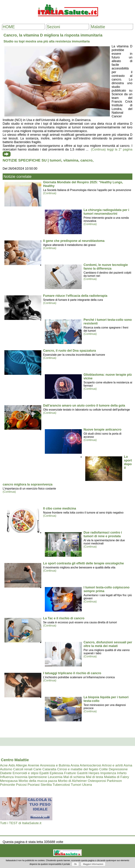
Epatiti (44, 773)
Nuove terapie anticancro (102, 430)
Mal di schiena (74, 777)
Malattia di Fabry (117, 777)
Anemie (33, 765)
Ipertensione (38, 777)
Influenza (7, 777)
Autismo (6, 769)
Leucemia (55, 777)
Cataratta (49, 769)
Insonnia (21, 777)
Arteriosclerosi (90, 765)
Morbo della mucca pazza (38, 781)
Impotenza (108, 773)
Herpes (94, 773)
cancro (86, 160)
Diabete (6, 773)
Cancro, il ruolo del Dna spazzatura (69, 351)
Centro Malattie (15, 760)
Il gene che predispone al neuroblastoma (74, 241)
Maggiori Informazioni (93, 864)
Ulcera (87, 785)
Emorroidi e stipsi (25, 773)
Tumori (76, 785)
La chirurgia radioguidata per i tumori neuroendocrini (106, 212)
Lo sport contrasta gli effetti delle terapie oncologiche (83, 563)
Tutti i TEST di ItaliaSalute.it (21, 823)
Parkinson (114, 781)
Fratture (70, 773)
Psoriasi (34, 785)
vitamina (71, 160)
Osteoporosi (97, 781)
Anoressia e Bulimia (55, 765)
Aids (12, 765)
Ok (75, 864)
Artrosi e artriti (112, 765)
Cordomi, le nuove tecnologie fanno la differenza (106, 267)
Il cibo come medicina (60, 508)
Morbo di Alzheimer (72, 781)
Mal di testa (95, 777)
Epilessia (57, 773)
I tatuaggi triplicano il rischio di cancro (72, 673)
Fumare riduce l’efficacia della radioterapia (75, 296)
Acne (4, 765)
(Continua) (50, 193)
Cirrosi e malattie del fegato (78, 769)
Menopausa (9, 781)
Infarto (122, 773)
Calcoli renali (23, 769)
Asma (128, 765)
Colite (103, 769)
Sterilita (46, 785)
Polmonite (7, 785)
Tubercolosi (61, 785)
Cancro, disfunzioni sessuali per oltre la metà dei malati (108, 644)
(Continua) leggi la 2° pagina (112, 149)
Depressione (118, 769)
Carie (37, 769)
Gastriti (82, 773)
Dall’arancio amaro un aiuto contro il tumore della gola (84, 405)
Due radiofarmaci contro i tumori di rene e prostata (103, 534)
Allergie (21, 765)
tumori (55, 160)
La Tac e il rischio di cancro (64, 618)
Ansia (75, 765)
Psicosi (21, 785)
